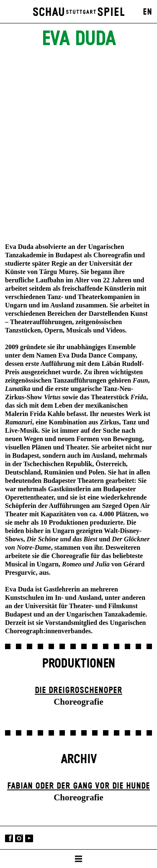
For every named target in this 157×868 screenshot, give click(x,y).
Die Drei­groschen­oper (78, 690)
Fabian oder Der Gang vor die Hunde (78, 786)
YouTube (29, 839)
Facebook (9, 839)
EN (147, 12)
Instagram (19, 839)
